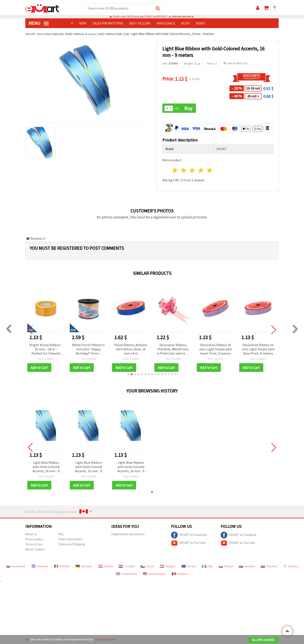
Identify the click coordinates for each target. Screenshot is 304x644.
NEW (83, 23)
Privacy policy (34, 540)
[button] (128, 375)
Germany (84, 567)
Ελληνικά (40, 567)
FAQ (61, 535)
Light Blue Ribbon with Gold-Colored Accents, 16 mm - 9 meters (46, 468)
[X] (27, 639)
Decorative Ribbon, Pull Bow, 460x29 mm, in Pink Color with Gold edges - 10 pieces (173, 350)
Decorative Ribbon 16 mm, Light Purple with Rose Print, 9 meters (258, 350)
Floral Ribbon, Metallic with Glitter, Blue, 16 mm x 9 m (131, 350)
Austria (106, 567)
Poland (226, 567)
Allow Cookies (263, 640)
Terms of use (34, 545)
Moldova (180, 575)
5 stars (210, 171)
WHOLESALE (166, 23)
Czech (147, 567)
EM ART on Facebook (189, 536)
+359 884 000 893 (181, 17)
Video (200, 23)
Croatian (127, 567)
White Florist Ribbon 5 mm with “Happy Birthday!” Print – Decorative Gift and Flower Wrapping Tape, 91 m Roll (88, 350)
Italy (207, 567)
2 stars (184, 171)
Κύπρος (290, 567)
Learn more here (106, 639)
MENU (39, 23)
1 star (175, 171)
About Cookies (35, 550)
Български (16, 567)
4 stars (201, 171)
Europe (189, 567)
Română (62, 567)
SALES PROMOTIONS (108, 23)
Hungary (168, 567)
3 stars (192, 171)
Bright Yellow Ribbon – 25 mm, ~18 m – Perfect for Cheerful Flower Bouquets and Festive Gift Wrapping (46, 350)
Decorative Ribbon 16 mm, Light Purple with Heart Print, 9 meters (216, 350)
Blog (185, 23)
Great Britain (127, 575)
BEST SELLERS (140, 23)
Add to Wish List (235, 64)
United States (155, 575)
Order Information (70, 540)
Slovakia (247, 567)
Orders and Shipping (72, 545)
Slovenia (269, 567)
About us (31, 535)
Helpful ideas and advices (128, 535)
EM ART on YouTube (188, 544)
